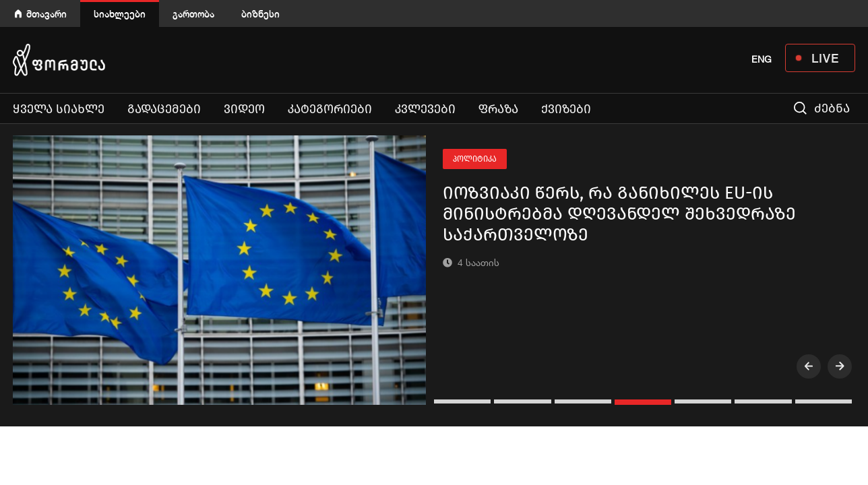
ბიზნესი (260, 14)
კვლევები (425, 109)
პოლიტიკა (475, 159)
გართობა (193, 14)
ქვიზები (566, 109)
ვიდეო (244, 109)
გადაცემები (164, 109)
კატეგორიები (330, 109)
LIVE (825, 58)
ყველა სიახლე (59, 109)
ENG (762, 59)
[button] (464, 401)
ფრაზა (498, 109)
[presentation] (809, 366)
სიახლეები (120, 14)
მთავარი (46, 14)
